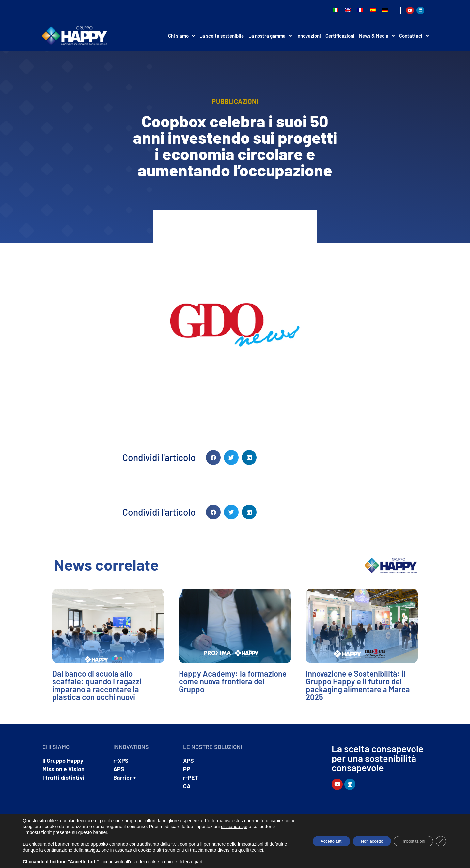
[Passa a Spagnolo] (373, 10)
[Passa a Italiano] (336, 10)
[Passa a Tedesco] (385, 10)
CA (187, 786)
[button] (213, 458)
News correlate (106, 565)
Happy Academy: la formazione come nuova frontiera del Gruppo (233, 681)
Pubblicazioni (235, 101)
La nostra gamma (270, 36)
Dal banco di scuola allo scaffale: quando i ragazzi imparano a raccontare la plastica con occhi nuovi (97, 685)
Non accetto (362, 838)
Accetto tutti (315, 838)
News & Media (377, 36)
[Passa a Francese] (360, 10)
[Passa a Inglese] (348, 10)
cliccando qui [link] (260, 821)
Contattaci (414, 36)
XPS (188, 761)
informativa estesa (227, 815)
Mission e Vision (63, 769)
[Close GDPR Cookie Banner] (440, 838)
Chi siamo (181, 36)
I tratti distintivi (63, 778)
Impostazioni (409, 838)
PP (187, 769)
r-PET (191, 778)
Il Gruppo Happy (63, 761)
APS (119, 769)
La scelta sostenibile (222, 36)
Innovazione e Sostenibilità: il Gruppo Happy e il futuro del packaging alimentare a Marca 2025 (358, 685)
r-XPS (121, 761)
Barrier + (125, 778)
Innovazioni (309, 36)
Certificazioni (340, 36)
